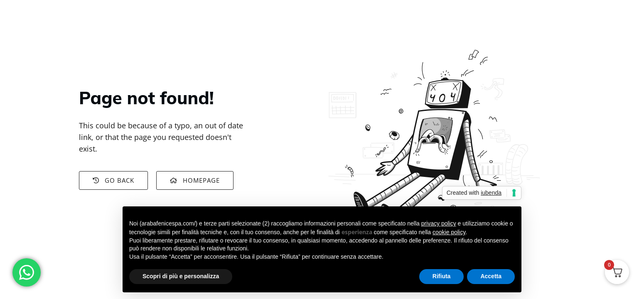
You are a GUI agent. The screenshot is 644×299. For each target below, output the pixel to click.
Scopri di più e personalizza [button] (181, 276)
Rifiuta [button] (442, 276)
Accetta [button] (491, 276)
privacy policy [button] (439, 223)
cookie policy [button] (449, 232)
